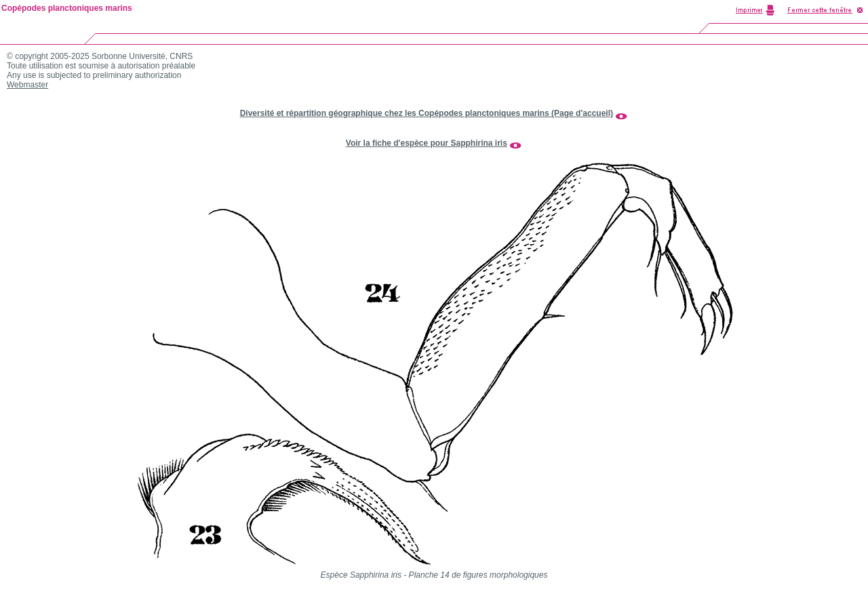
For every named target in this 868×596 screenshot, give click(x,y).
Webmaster (27, 85)
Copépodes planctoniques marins (67, 8)
